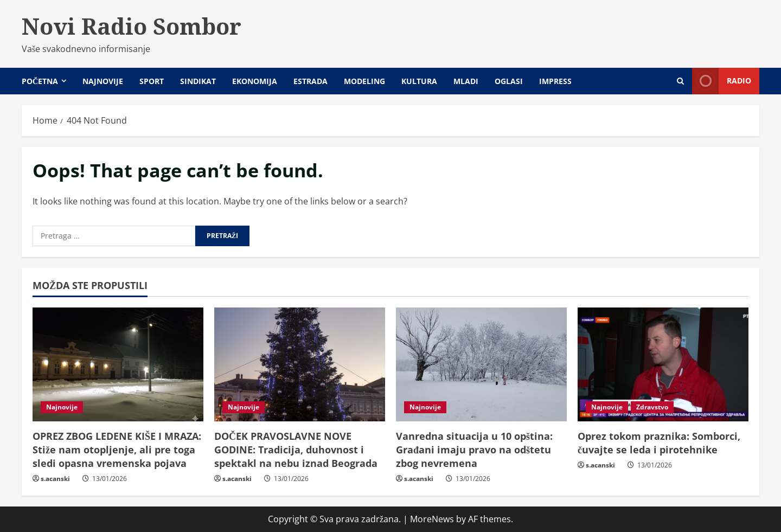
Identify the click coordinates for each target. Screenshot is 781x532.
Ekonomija (255, 81)
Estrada (311, 81)
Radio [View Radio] (722, 81)
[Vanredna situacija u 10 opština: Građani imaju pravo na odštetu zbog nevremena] (481, 364)
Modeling (364, 81)
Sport (152, 81)
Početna (40, 81)
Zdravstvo (652, 407)
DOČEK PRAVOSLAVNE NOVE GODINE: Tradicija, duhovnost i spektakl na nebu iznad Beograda (296, 450)
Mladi (466, 81)
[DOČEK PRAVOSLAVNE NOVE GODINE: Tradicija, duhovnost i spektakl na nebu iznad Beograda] (300, 364)
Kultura (419, 81)
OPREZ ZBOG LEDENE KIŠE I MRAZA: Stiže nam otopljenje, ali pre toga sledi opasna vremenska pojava (117, 450)
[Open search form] (680, 81)
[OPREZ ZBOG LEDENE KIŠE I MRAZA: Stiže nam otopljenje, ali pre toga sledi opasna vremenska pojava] (118, 364)
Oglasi (509, 81)
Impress (555, 81)
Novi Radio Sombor (132, 26)
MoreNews (432, 519)
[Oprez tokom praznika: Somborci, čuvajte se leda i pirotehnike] (663, 364)
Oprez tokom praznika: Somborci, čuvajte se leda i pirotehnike (659, 443)
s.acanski (55, 479)
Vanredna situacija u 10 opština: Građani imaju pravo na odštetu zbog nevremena (474, 450)
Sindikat (198, 81)
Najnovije (103, 81)
